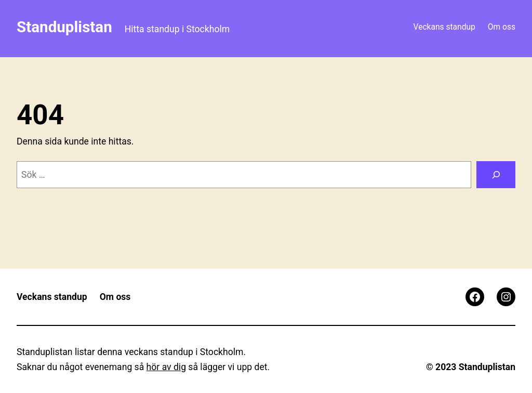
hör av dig (166, 367)
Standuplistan (64, 27)
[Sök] (496, 174)
